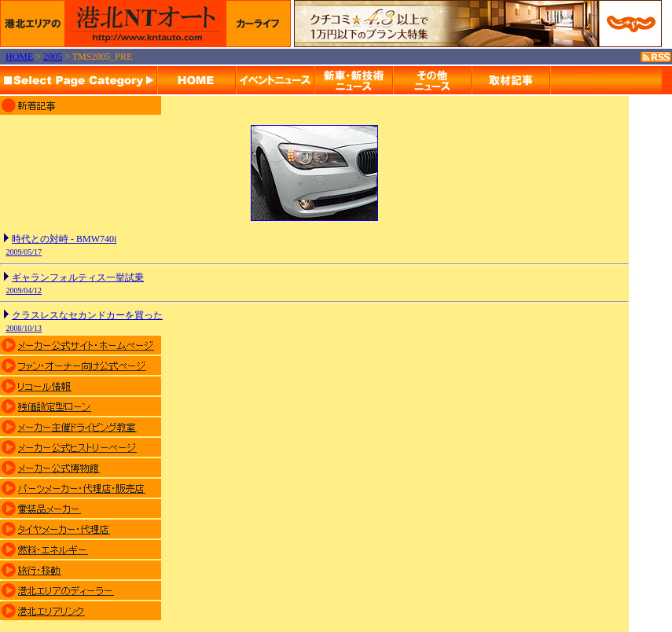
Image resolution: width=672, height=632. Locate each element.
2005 (53, 57)
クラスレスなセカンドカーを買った (87, 315)
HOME (19, 57)
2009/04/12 (24, 290)
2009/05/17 (24, 252)
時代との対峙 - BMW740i (64, 239)
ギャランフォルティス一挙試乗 (78, 277)
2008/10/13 (24, 328)
